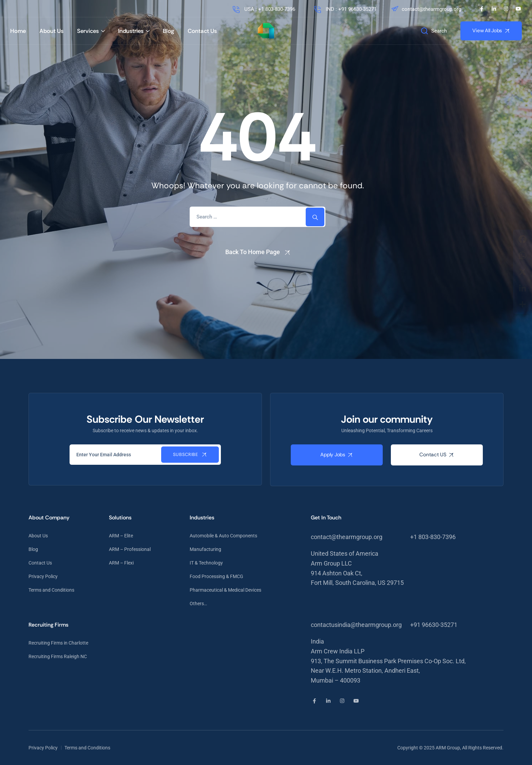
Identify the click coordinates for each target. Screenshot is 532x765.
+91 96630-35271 (434, 625)
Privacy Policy (43, 576)
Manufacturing (205, 549)
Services (88, 31)
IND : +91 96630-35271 (345, 9)
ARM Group (448, 748)
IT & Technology (206, 563)
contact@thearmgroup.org (426, 9)
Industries (131, 31)
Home (18, 31)
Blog (168, 31)
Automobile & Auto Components (223, 536)
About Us (51, 31)
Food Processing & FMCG (216, 576)
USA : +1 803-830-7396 (263, 9)
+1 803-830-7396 (433, 537)
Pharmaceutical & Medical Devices (225, 590)
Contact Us (202, 31)
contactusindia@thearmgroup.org (356, 625)
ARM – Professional (130, 549)
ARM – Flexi (121, 563)
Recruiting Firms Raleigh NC (58, 656)
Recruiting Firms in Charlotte (58, 643)
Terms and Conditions (51, 590)
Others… (198, 604)
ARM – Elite (121, 536)
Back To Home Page (253, 252)
